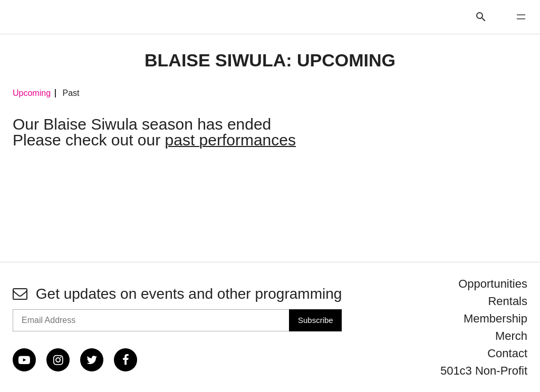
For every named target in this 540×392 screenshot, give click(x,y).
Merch (511, 336)
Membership (495, 318)
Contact (507, 353)
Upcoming (32, 93)
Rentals (508, 301)
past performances (230, 140)
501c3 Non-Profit (484, 371)
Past (71, 93)
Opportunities (493, 284)
